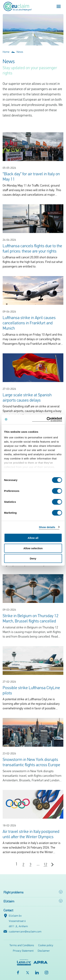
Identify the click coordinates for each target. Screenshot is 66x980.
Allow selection (33, 548)
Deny (33, 558)
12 (45, 865)
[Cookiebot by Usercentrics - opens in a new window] (47, 419)
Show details (47, 527)
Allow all (33, 538)
